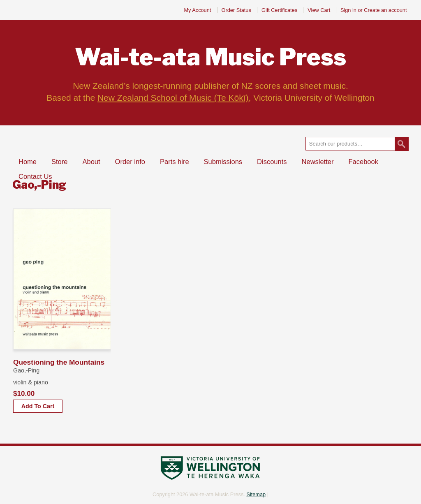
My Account (197, 10)
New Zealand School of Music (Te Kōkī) (173, 98)
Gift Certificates (279, 10)
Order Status (236, 10)
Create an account (385, 10)
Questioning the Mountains (59, 362)
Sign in (348, 10)
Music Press (210, 57)
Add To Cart (38, 406)
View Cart (320, 10)
